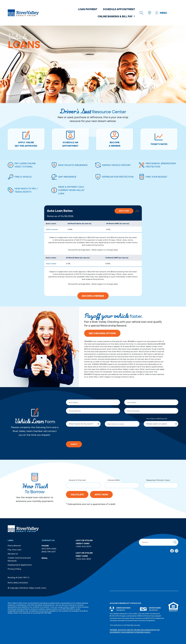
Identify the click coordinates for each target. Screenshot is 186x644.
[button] (93, 213)
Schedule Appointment (119, 9)
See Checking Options (102, 333)
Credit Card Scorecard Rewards (19, 559)
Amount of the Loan (77, 480)
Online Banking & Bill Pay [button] (115, 16)
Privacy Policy (14, 569)
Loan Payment (88, 9)
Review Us (13, 554)
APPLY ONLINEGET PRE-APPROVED (26, 139)
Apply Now (124, 211)
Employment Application (20, 565)
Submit (74, 444)
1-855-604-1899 (83, 559)
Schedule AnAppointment (70, 139)
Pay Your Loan (15, 550)
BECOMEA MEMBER (115, 139)
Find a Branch (14, 546)
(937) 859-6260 (49, 549)
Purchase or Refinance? (157, 419)
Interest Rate (114, 480)
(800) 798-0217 (49, 552)
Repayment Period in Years (158, 480)
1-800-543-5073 (83, 546)
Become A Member (93, 296)
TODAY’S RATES (159, 139)
